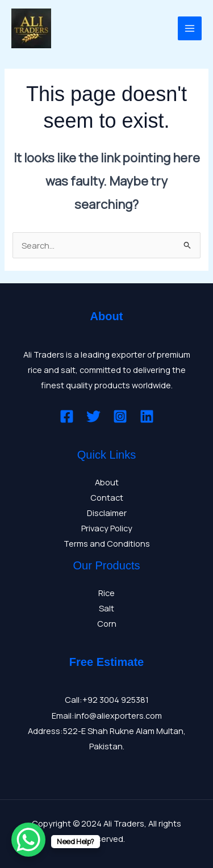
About (107, 482)
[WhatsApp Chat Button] (28, 840)
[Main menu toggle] (190, 28)
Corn (107, 623)
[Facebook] (67, 416)
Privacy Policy (107, 528)
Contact (107, 497)
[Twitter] (93, 416)
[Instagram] (120, 416)
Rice (106, 593)
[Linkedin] (147, 416)
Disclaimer (107, 513)
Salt (106, 608)
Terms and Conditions (107, 543)
